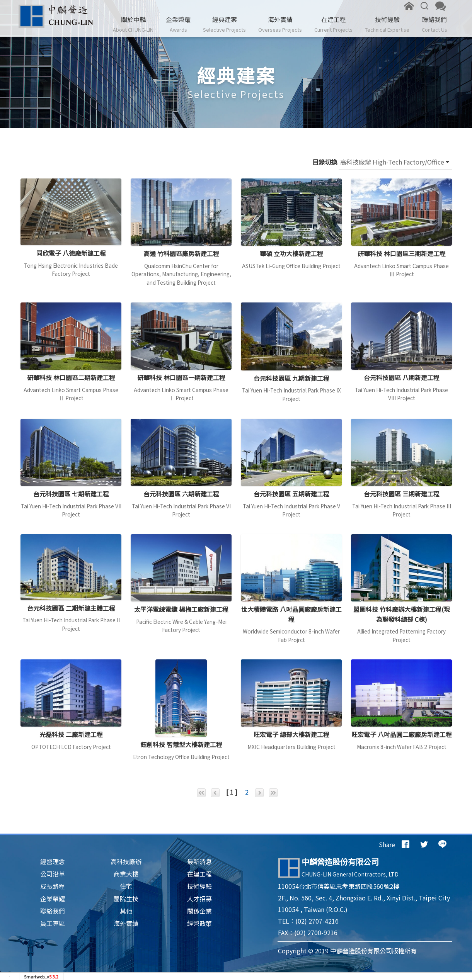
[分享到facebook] (406, 844)
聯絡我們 (435, 24)
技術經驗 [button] (387, 24)
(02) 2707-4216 (317, 921)
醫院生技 (126, 898)
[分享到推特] (424, 844)
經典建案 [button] (224, 24)
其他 (126, 911)
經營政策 (199, 923)
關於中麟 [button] (133, 24)
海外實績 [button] (280, 24)
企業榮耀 (178, 24)
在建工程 (333, 24)
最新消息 (199, 861)
